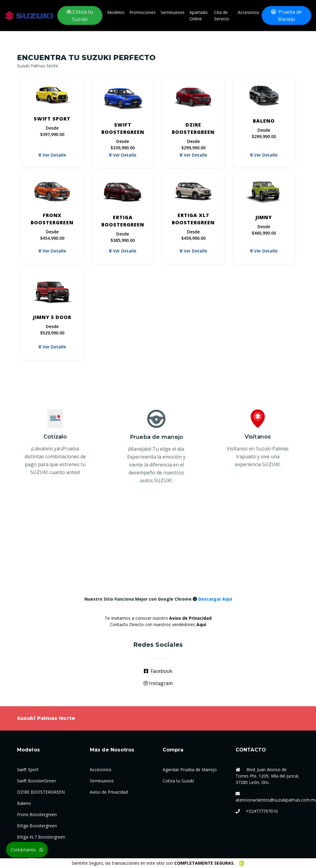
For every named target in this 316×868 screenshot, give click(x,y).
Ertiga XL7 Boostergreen (41, 837)
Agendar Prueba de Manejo (190, 770)
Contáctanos (27, 850)
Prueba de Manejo (286, 15)
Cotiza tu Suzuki (80, 15)
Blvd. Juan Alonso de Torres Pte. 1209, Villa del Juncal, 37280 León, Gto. (267, 776)
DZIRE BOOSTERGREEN (41, 792)
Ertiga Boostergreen (37, 826)
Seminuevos (173, 12)
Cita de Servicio (222, 15)
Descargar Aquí (215, 599)
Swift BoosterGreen (36, 781)
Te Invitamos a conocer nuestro (158, 618)
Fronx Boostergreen (37, 814)
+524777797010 (262, 811)
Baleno (24, 803)
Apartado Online (199, 15)
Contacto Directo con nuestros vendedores (158, 624)
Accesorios (248, 12)
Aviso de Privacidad (109, 792)
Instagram (158, 683)
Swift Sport (28, 770)
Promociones (143, 12)
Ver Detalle (52, 155)
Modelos (116, 12)
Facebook (158, 671)
